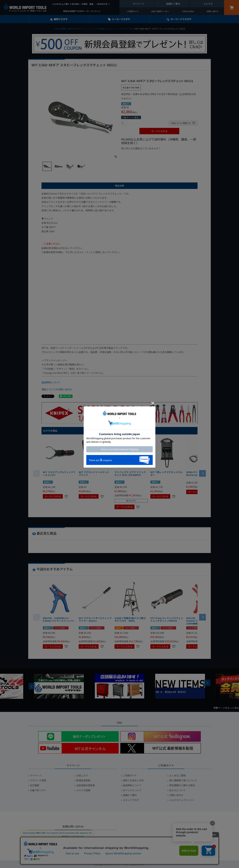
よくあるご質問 (177, 776)
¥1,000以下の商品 (132, 154)
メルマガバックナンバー (182, 800)
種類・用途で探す (70, 29)
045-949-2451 (78, 837)
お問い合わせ (212, 11)
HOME (57, 29)
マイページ (138, 4)
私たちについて (177, 790)
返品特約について (51, 382)
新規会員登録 (83, 780)
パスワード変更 (38, 780)
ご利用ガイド (133, 11)
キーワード (181, 19)
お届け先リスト (38, 790)
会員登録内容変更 (86, 785)
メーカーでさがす (121, 19)
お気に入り (82, 776)
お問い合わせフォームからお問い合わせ (73, 848)
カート (232, 7)
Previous (32, 686)
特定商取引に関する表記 (182, 785)
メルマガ (208, 4)
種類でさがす (61, 19)
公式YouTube (188, 11)
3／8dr (129, 29)
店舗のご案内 (173, 4)
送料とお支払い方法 (133, 780)
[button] (202, 473)
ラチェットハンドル (89, 29)
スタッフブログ (131, 800)
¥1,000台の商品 (154, 154)
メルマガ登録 (83, 790)
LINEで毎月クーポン (160, 11)
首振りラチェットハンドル (112, 29)
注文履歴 (35, 785)
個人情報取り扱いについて (183, 780)
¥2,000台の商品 (175, 154)
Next (207, 683)
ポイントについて (132, 790)
